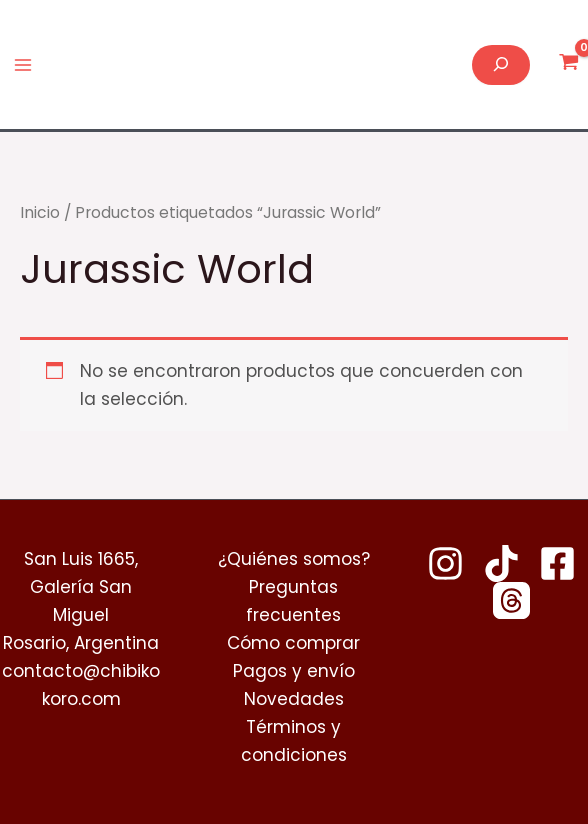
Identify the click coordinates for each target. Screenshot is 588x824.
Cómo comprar (293, 643)
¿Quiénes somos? (294, 559)
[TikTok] (501, 563)
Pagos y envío (294, 671)
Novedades (294, 699)
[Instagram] (445, 563)
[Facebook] (557, 563)
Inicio (40, 212)
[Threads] (511, 600)
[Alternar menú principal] (23, 65)
